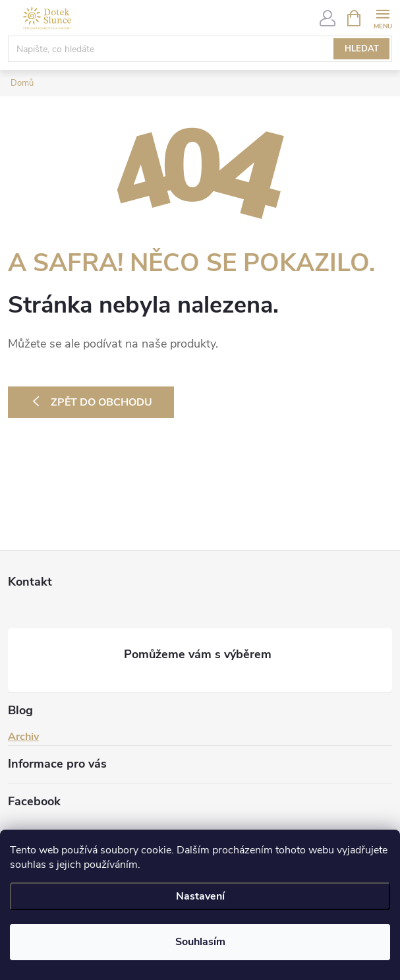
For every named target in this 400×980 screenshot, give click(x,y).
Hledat (362, 49)
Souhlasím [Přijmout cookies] (200, 942)
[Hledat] (200, 49)
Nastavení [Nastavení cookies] (200, 896)
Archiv (23, 737)
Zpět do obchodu (101, 402)
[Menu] (383, 17)
